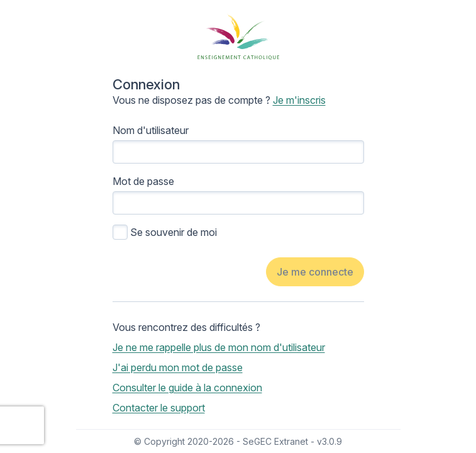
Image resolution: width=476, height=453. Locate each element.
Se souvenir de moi (174, 232)
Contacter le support (159, 408)
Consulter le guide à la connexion (187, 388)
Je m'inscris (299, 100)
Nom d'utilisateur (151, 130)
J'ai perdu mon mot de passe (178, 367)
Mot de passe (143, 181)
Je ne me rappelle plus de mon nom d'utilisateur (219, 347)
